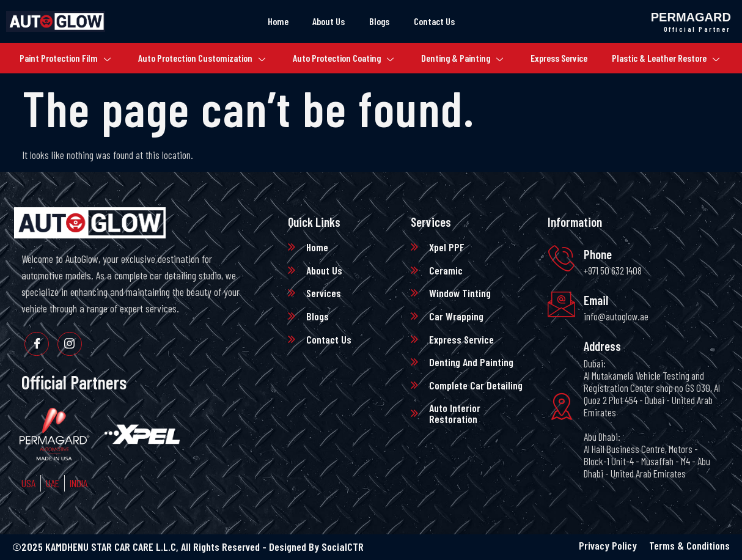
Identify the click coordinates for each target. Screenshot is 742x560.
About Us (329, 21)
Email (597, 300)
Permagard (691, 17)
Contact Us (435, 21)
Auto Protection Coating (343, 58)
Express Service (560, 58)
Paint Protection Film (64, 58)
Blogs (380, 21)
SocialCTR (343, 547)
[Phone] (561, 259)
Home (277, 21)
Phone (598, 254)
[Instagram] (70, 344)
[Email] (561, 305)
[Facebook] (37, 344)
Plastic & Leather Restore (667, 58)
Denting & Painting (463, 58)
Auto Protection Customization (201, 58)
